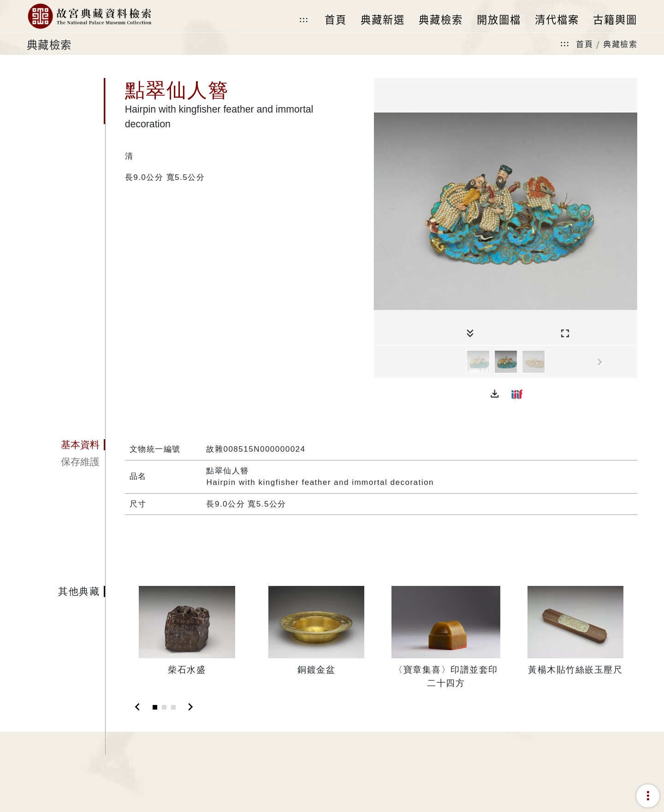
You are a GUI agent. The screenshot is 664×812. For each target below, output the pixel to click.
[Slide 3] (173, 707)
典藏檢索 (620, 44)
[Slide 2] (164, 707)
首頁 (584, 44)
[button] (495, 394)
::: (304, 20)
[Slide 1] (155, 707)
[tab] (66, 445)
